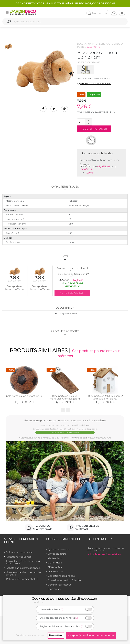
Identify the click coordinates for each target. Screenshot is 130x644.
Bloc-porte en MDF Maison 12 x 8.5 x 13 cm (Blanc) (105, 397)
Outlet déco (55, 563)
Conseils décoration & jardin (64, 580)
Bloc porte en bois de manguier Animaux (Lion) (65, 397)
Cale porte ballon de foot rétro (24, 396)
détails (39, 602)
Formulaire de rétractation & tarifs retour (23, 562)
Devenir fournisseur (59, 585)
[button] (88, 120)
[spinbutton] (84, 122)
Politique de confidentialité (22, 579)
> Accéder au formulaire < (105, 554)
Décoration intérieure (91, 44)
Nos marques (56, 571)
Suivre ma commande (19, 552)
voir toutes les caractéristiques (94, 84)
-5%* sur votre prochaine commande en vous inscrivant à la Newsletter (65, 420)
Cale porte (93, 47)
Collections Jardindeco (61, 576)
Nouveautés (55, 567)
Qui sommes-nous (59, 549)
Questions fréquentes (19, 557)
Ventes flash (55, 558)
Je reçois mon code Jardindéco (65, 432)
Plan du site (55, 589)
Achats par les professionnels (23, 568)
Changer (85, 164)
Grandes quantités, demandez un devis (24, 573)
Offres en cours (57, 554)
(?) (62, 609)
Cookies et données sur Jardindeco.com (65, 599)
